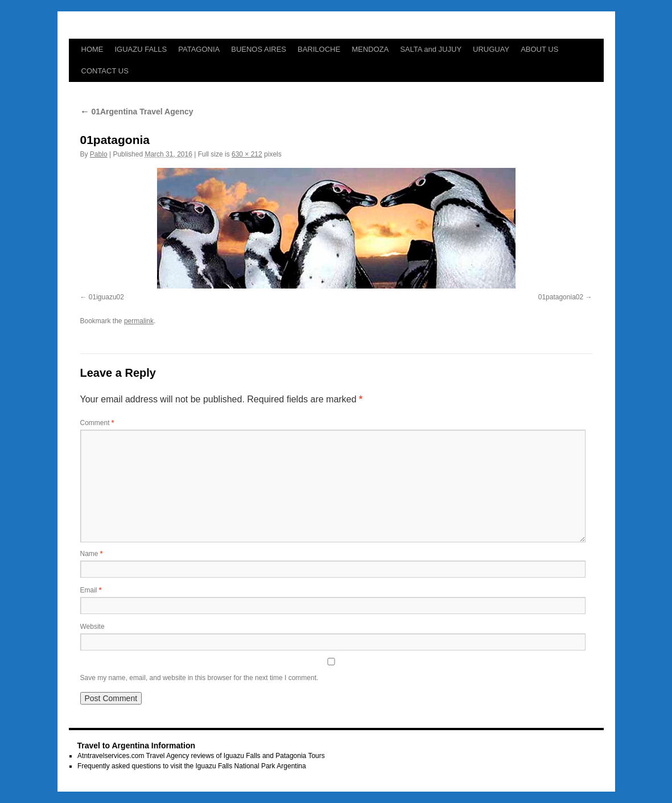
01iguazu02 (106, 297)
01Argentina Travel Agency (137, 112)
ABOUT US (539, 49)
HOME (92, 49)
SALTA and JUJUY (431, 49)
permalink (139, 321)
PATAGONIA (199, 49)
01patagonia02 (561, 297)
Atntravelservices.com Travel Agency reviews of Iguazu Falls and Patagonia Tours (201, 756)
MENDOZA (370, 49)
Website (92, 627)
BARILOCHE (319, 49)
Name (92, 554)
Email (91, 590)
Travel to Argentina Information (136, 746)
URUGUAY (491, 49)
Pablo (99, 154)
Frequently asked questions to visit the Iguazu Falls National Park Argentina (192, 766)
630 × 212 (247, 154)
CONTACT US (105, 71)
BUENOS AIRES (259, 49)
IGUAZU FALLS (141, 49)
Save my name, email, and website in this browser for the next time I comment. (199, 678)
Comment (97, 423)
